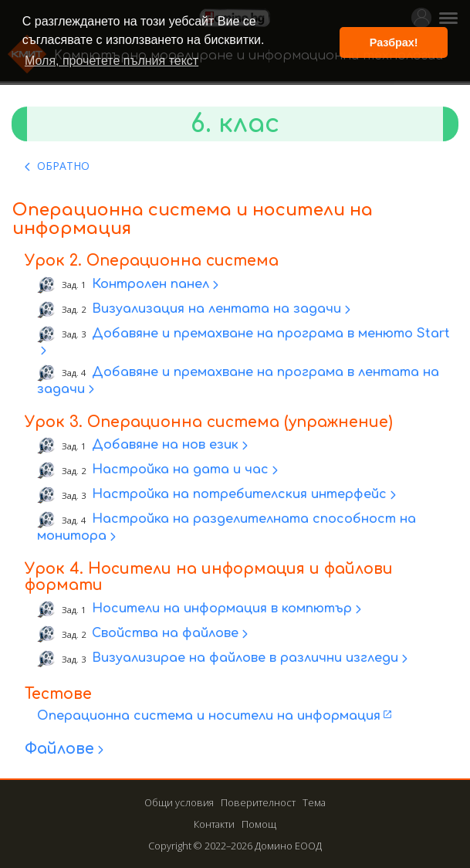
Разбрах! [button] (394, 42)
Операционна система (183, 261)
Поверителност (258, 802)
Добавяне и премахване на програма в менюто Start (256, 334)
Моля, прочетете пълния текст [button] (112, 61)
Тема (314, 802)
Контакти (214, 824)
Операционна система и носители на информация (209, 716)
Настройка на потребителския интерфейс (224, 495)
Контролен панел (135, 284)
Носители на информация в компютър (207, 609)
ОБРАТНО (63, 166)
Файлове (59, 749)
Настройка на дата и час (165, 470)
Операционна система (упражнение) (240, 422)
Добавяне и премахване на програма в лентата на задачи (238, 381)
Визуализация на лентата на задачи (201, 309)
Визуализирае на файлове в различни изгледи (230, 659)
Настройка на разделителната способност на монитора (227, 528)
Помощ (259, 824)
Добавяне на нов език (150, 446)
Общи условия (179, 802)
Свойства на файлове (150, 634)
